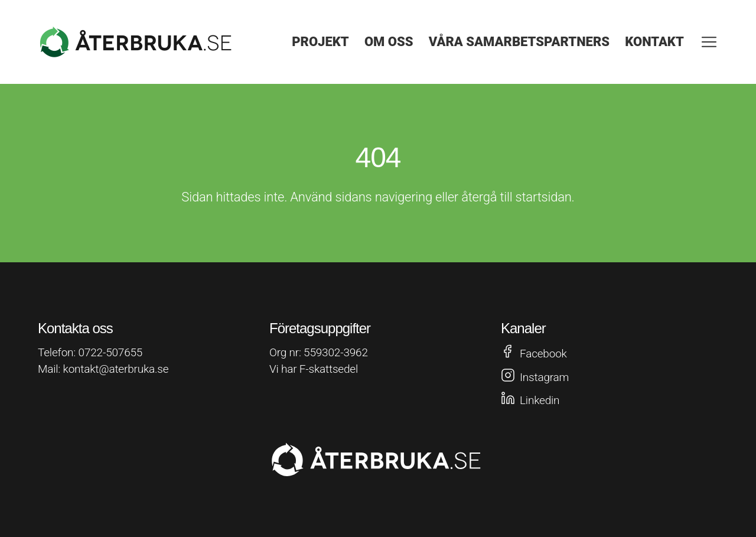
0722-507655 (111, 352)
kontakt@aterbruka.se (116, 369)
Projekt (320, 42)
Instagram (544, 377)
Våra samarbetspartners (519, 42)
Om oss (389, 42)
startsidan (544, 197)
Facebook (543, 354)
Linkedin (540, 400)
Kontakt (654, 42)
